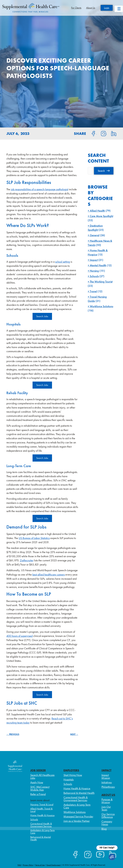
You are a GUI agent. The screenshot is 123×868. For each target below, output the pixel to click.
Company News (107, 823)
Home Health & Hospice (42, 815)
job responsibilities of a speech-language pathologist (39, 189)
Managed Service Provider (78, 816)
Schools (94, 276)
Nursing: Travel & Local (42, 804)
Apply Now (37, 782)
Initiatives (107, 782)
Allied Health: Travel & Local (41, 810)
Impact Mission (106, 776)
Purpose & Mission (107, 801)
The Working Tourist (101, 282)
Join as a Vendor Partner (77, 821)
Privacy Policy (28, 865)
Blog (104, 829)
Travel (93, 291)
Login (107, 8)
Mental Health (98, 265)
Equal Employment (54, 865)
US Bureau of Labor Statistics (34, 538)
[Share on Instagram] (102, 133)
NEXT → (74, 734)
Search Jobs (42, 316)
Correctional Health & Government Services (41, 825)
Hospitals (69, 779)
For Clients (76, 8)
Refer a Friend (38, 794)
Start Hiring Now (73, 775)
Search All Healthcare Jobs (42, 776)
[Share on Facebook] (92, 133)
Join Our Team (106, 808)
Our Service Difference (108, 815)
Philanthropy (108, 787)
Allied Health (97, 211)
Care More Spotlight (101, 216)
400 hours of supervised (19, 636)
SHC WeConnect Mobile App (40, 788)
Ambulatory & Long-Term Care (43, 832)
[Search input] (90, 171)
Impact (94, 260)
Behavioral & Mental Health (41, 838)
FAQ (19, 865)
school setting (63, 262)
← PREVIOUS (13, 734)
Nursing (94, 271)
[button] (104, 171)
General (95, 235)
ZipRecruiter (27, 560)
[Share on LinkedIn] (112, 133)
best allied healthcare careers (49, 574)
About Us (91, 8)
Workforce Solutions (101, 306)
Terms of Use (40, 865)
